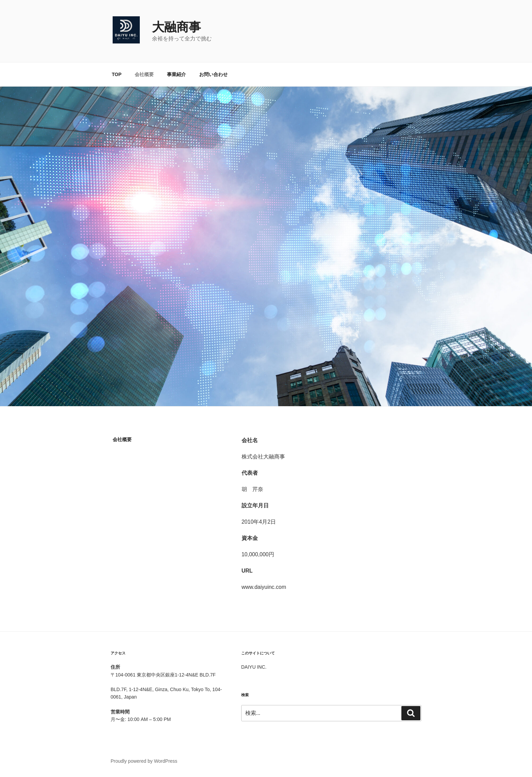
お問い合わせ (213, 74)
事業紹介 (176, 74)
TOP (117, 74)
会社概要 (144, 74)
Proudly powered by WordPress (144, 761)
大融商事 (176, 27)
